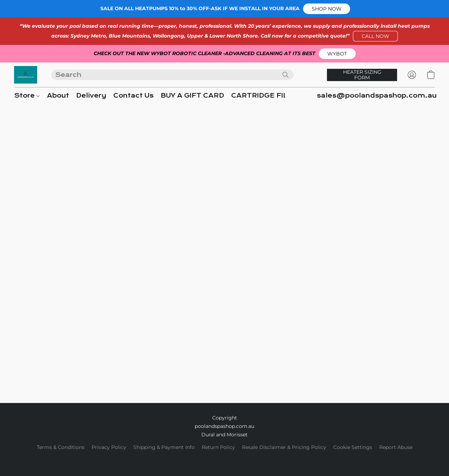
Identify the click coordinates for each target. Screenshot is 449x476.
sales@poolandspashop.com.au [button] (377, 96)
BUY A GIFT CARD (192, 96)
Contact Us (133, 96)
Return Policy (218, 447)
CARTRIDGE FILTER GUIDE (279, 96)
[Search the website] (286, 75)
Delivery (91, 96)
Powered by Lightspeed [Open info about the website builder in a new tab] (225, 461)
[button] (327, 9)
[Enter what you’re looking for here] (172, 75)
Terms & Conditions (61, 447)
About (58, 96)
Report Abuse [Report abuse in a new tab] (396, 447)
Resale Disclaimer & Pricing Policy (284, 447)
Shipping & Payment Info (164, 447)
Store (27, 96)
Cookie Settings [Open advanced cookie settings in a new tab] (353, 447)
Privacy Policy (109, 447)
